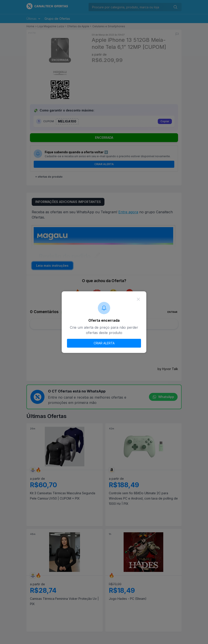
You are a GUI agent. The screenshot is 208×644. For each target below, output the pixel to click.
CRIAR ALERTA (104, 343)
